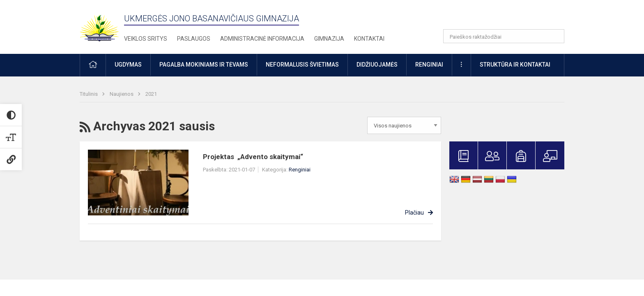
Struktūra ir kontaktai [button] (515, 65)
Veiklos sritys (146, 39)
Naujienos (122, 94)
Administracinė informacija (262, 39)
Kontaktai (369, 39)
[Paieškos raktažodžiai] (504, 36)
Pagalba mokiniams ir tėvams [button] (204, 65)
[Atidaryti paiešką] (555, 36)
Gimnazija (329, 39)
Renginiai (300, 170)
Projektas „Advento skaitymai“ (253, 157)
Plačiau (414, 213)
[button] (508, 17)
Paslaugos (194, 39)
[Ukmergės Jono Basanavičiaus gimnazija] (104, 24)
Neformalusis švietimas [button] (302, 65)
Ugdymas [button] (128, 65)
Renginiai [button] (429, 65)
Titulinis (89, 94)
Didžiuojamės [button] (377, 65)
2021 (151, 94)
